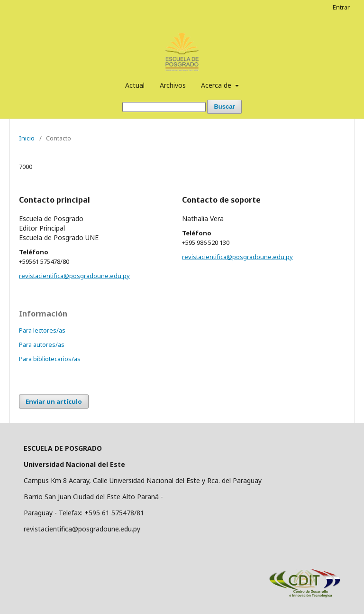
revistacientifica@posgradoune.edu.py (74, 276)
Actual (135, 85)
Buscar (224, 107)
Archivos (173, 85)
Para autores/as (42, 344)
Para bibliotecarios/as (50, 359)
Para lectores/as (42, 330)
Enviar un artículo (54, 401)
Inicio (27, 138)
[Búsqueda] (164, 107)
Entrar (341, 7)
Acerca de (217, 85)
